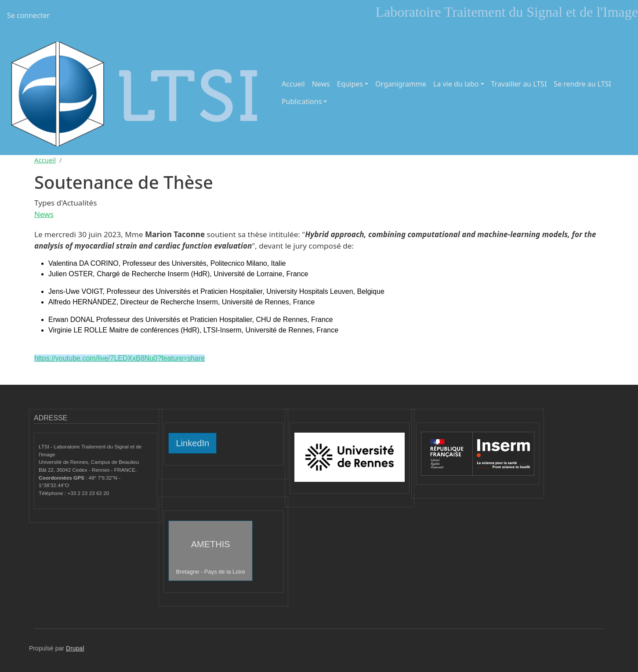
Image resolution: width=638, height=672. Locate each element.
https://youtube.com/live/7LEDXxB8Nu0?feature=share (120, 358)
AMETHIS (210, 557)
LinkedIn (192, 443)
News (321, 84)
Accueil (293, 84)
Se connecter (28, 15)
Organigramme (401, 84)
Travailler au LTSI (519, 84)
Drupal (75, 649)
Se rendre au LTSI (582, 84)
